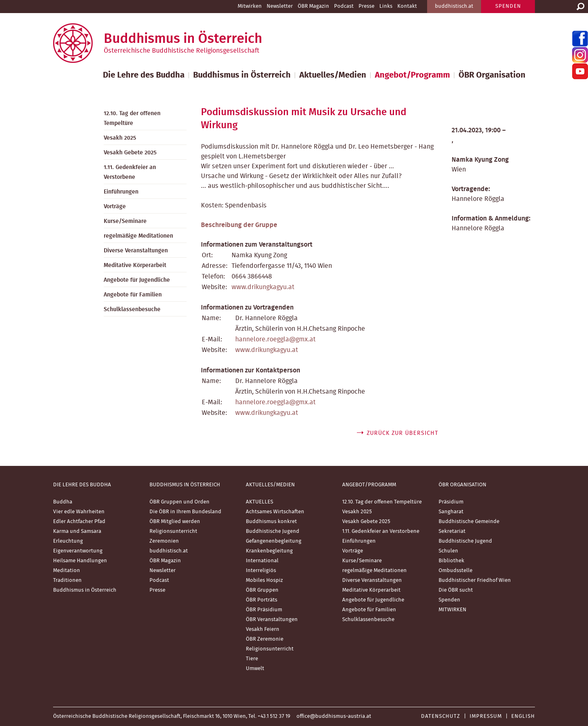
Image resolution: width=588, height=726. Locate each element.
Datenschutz (441, 716)
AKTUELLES (259, 502)
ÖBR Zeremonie (265, 639)
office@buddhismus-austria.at (334, 716)
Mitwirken (250, 6)
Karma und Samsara (77, 531)
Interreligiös (261, 571)
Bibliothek (451, 561)
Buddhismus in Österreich (242, 75)
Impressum (486, 716)
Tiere (252, 659)
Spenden (449, 600)
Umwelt (255, 669)
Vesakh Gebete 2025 (130, 153)
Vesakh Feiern (263, 629)
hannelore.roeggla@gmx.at (275, 339)
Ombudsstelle (455, 571)
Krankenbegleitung (269, 551)
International (262, 561)
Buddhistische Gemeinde (469, 522)
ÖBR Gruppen (262, 590)
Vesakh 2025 (120, 138)
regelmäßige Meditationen (138, 236)
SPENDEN (508, 6)
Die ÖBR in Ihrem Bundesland (185, 512)
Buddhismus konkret (271, 522)
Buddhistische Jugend (273, 531)
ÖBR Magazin (313, 6)
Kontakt (407, 6)
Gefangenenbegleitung (274, 541)
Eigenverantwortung (78, 551)
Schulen (448, 551)
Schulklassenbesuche (132, 310)
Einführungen (121, 192)
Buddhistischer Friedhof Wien (475, 580)
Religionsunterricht (173, 531)
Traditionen (67, 580)
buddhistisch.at (454, 6)
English (523, 716)
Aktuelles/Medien (333, 75)
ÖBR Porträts (262, 600)
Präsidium (451, 502)
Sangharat (451, 512)
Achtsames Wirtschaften (275, 512)
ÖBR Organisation (492, 75)
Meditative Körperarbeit (135, 265)
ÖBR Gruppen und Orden (179, 502)
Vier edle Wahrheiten (79, 512)
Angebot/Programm (412, 75)
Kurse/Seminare (125, 221)
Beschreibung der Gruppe (239, 225)
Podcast (344, 6)
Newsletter (280, 6)
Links (386, 6)
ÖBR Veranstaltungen (272, 620)
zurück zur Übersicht (402, 433)
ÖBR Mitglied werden (175, 522)
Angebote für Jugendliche (137, 280)
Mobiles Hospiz (264, 580)
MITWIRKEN (452, 610)
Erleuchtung (68, 541)
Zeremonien (164, 541)
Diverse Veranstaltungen (136, 251)
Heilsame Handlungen (80, 561)
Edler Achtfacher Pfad (79, 522)
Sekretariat (452, 531)
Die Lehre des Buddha (144, 75)
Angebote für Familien (133, 295)
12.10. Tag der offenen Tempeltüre (132, 118)
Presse (366, 6)
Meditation (67, 571)
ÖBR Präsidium (264, 610)
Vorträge (115, 207)
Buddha (63, 502)
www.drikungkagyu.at (263, 287)
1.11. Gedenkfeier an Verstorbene (130, 172)
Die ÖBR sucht (456, 590)
